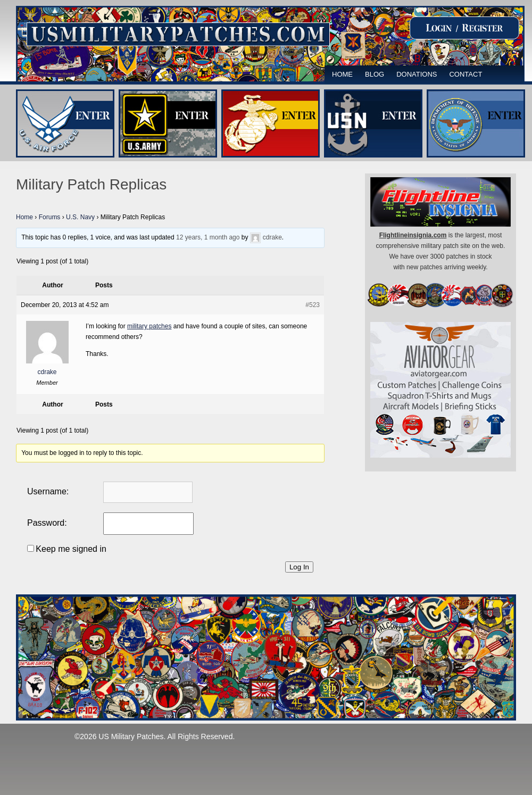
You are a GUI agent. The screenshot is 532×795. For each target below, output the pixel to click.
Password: (47, 523)
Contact (465, 74)
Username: (48, 491)
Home (342, 74)
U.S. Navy (80, 217)
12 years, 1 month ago (208, 237)
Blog (375, 74)
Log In (299, 567)
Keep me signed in (71, 549)
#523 (313, 305)
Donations (417, 74)
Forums (50, 217)
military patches (149, 326)
